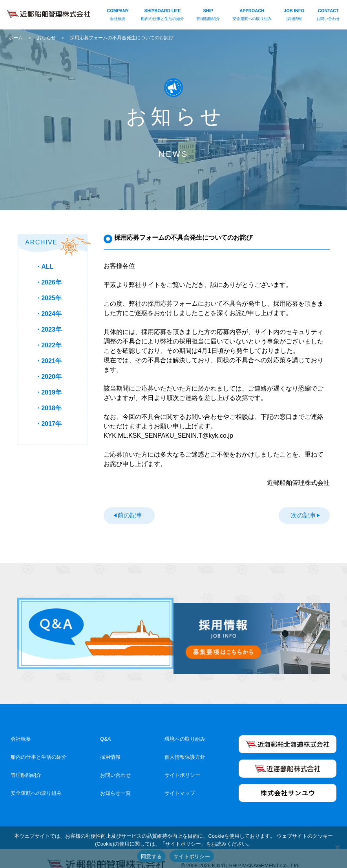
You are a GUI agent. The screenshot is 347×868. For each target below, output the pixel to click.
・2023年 (48, 329)
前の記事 (130, 515)
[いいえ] (337, 847)
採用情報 (110, 744)
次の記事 (303, 515)
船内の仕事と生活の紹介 (39, 744)
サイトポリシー (182, 762)
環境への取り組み (185, 726)
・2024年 (48, 314)
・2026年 (48, 282)
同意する (151, 856)
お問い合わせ (115, 762)
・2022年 (48, 345)
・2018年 (48, 408)
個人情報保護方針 (185, 744)
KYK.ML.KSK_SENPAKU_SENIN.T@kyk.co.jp (168, 436)
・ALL (44, 267)
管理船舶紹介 (26, 762)
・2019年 (48, 392)
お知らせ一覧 (115, 780)
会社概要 (21, 726)
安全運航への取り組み (36, 780)
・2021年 (48, 361)
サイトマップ (180, 780)
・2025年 (48, 298)
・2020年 (48, 377)
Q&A (105, 726)
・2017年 (48, 424)
